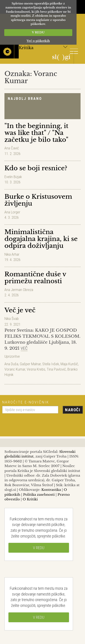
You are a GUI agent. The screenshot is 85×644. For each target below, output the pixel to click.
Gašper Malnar (30, 364)
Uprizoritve (12, 356)
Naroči (73, 410)
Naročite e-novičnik (26, 402)
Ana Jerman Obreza (19, 290)
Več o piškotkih (38, 41)
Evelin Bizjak (13, 177)
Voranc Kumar (15, 369)
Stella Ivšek (51, 364)
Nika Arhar (12, 254)
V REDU (38, 32)
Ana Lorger (12, 212)
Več (24, 348)
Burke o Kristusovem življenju (38, 200)
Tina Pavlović (56, 369)
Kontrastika (51, 490)
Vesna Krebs (36, 369)
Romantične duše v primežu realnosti (35, 278)
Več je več (20, 310)
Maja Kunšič (69, 364)
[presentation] (36, 423)
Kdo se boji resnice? (36, 168)
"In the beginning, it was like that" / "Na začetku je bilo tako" (36, 133)
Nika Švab (12, 319)
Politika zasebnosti (39, 495)
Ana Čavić (12, 148)
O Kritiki (30, 499)
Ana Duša (11, 364)
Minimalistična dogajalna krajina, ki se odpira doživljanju (41, 239)
